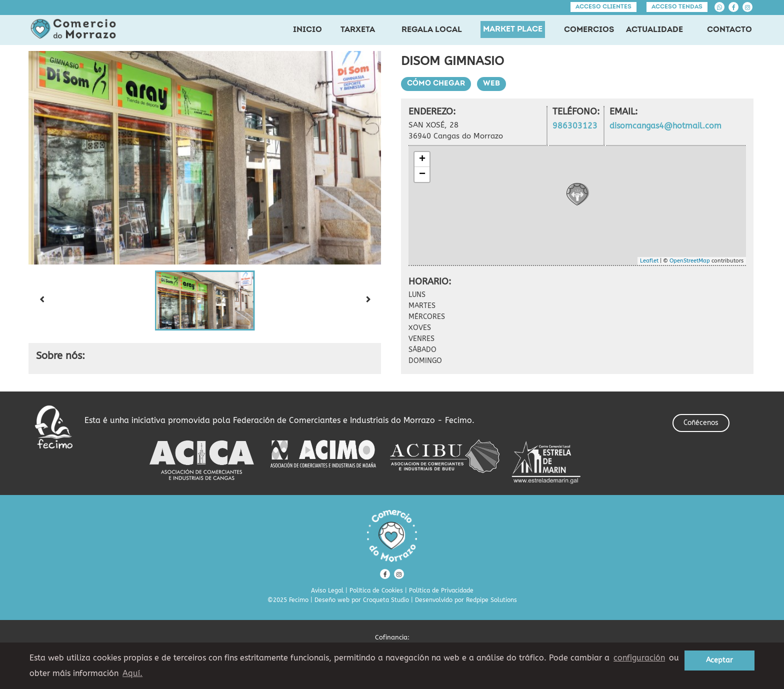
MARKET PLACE (513, 29)
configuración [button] (639, 658)
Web (491, 84)
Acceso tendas (677, 7)
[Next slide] (368, 300)
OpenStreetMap (690, 261)
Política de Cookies (376, 590)
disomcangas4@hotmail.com (665, 126)
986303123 (575, 126)
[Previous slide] (41, 300)
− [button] (422, 174)
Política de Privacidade (441, 590)
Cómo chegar (436, 84)
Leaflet (649, 261)
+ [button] (422, 159)
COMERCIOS (589, 30)
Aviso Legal (327, 590)
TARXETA (358, 30)
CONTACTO (729, 30)
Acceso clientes (603, 7)
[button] (205, 300)
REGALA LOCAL (432, 30)
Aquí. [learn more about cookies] (132, 673)
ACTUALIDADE (654, 30)
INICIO (307, 30)
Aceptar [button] (719, 660)
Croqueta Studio (386, 600)
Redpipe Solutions (491, 600)
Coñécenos (701, 423)
